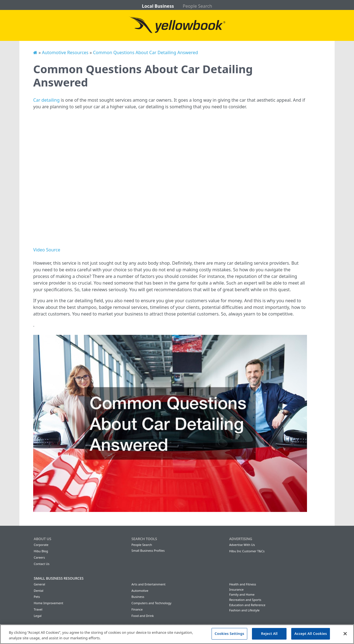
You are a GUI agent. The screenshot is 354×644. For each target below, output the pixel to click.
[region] (177, 634)
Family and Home (242, 594)
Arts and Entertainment (148, 584)
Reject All (269, 634)
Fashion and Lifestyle (244, 610)
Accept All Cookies (311, 634)
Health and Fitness (243, 584)
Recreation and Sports (245, 600)
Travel (38, 609)
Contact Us (42, 564)
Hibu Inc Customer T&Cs (247, 551)
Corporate (41, 545)
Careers (39, 557)
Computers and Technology (151, 603)
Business (138, 597)
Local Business (158, 6)
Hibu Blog (41, 551)
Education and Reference (247, 605)
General (39, 584)
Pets (37, 597)
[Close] (345, 634)
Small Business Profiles (148, 550)
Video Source (47, 250)
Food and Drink (143, 616)
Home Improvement (49, 603)
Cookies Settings (229, 634)
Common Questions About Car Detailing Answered (145, 52)
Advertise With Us (242, 545)
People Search (197, 6)
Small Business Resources (59, 578)
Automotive (140, 591)
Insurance (236, 589)
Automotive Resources (65, 52)
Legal (38, 616)
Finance (137, 609)
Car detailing (46, 100)
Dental (39, 591)
